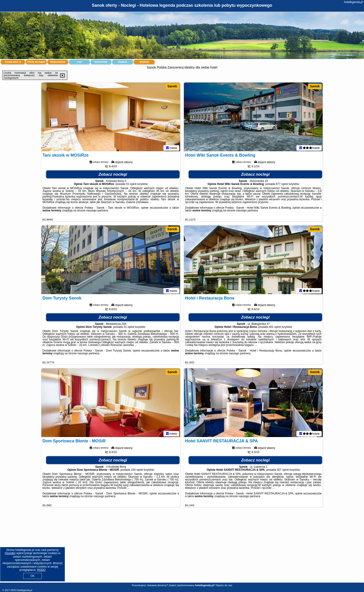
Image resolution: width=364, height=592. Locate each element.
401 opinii (275, 328)
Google (10, 553)
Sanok (172, 86)
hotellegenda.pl (353, 2)
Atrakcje (122, 62)
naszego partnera (97, 211)
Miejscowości (58, 62)
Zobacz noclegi (113, 175)
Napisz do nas (224, 585)
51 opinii (131, 185)
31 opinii (129, 328)
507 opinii (283, 471)
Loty (79, 62)
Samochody (101, 62)
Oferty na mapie (36, 62)
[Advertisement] (182, 549)
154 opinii (137, 471)
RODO (41, 570)
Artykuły (144, 62)
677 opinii (282, 185)
